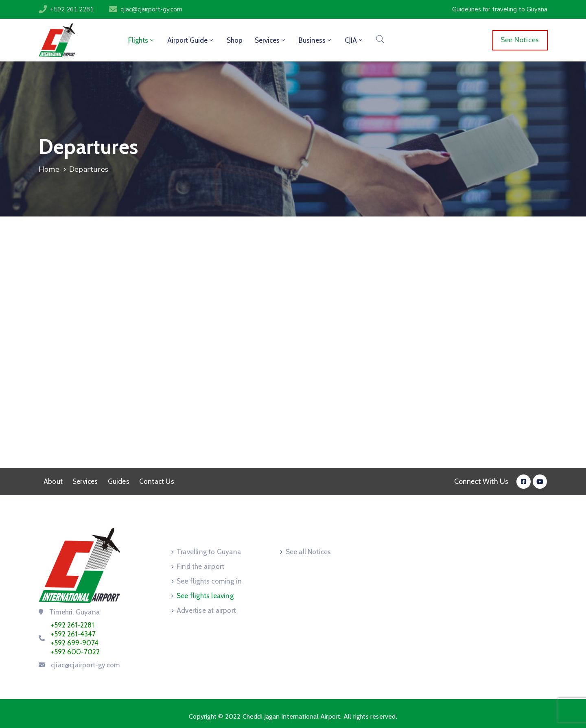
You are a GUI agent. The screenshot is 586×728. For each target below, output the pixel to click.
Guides (119, 481)
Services (271, 40)
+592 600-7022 (75, 652)
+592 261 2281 (72, 9)
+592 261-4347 (73, 634)
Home (49, 169)
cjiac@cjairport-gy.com (151, 9)
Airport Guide (191, 40)
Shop (235, 40)
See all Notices (308, 552)
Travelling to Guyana (209, 552)
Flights (142, 40)
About (53, 481)
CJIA (354, 40)
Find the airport (200, 566)
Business (316, 40)
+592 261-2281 (72, 625)
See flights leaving (205, 596)
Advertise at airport (206, 610)
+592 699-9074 (75, 643)
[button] (500, 9)
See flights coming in (209, 581)
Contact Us (157, 481)
